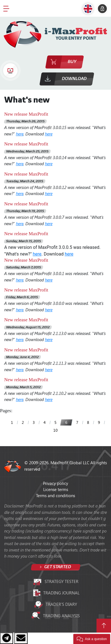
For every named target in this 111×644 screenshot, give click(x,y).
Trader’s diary (55, 604)
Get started (57, 567)
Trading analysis (55, 616)
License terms (56, 489)
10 (55, 430)
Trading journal (55, 593)
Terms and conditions (55, 495)
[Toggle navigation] (6, 8)
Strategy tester (56, 582)
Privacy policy (55, 483)
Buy (72, 62)
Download (74, 79)
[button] (89, 9)
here (20, 134)
